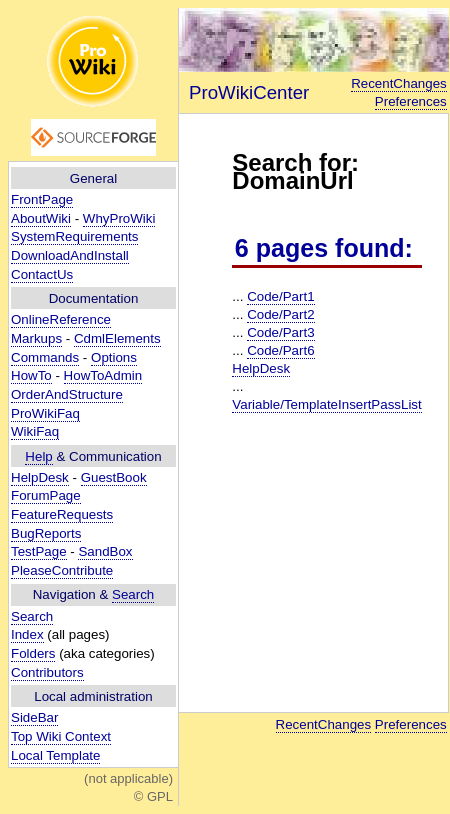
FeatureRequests (62, 514)
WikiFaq (35, 431)
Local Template (55, 755)
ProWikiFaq (45, 413)
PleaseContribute (62, 570)
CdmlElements (117, 338)
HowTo (31, 375)
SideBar (34, 717)
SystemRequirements (74, 236)
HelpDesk (40, 477)
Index (27, 634)
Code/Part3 (280, 332)
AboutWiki (41, 218)
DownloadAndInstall (70, 255)
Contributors (47, 672)
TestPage (39, 551)
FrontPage (42, 199)
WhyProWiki (119, 218)
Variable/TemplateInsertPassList (326, 404)
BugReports (46, 533)
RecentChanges (399, 83)
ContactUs (42, 274)
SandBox (105, 551)
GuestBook (114, 477)
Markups (36, 338)
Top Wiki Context (61, 736)
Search (133, 594)
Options (114, 357)
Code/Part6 (280, 350)
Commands (45, 357)
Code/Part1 (280, 296)
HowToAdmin (103, 375)
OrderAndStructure (67, 394)
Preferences (411, 101)
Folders (33, 653)
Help (38, 456)
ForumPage (46, 495)
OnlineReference (61, 319)
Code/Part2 (280, 314)
